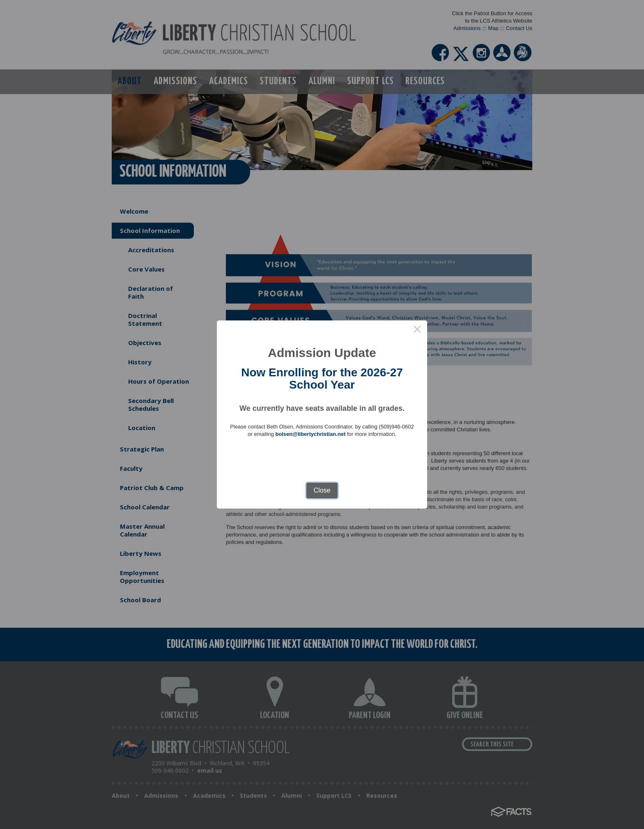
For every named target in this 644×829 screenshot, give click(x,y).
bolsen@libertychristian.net (310, 434)
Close (322, 490)
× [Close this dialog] (417, 330)
